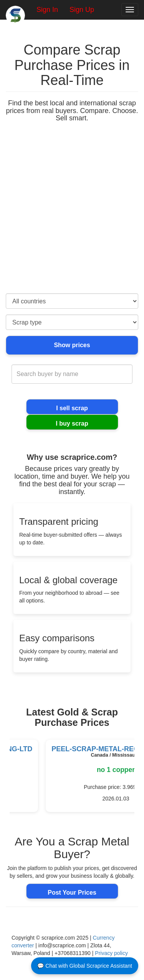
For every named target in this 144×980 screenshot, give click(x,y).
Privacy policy (111, 953)
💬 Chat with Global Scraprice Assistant (85, 966)
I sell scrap (72, 408)
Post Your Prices (72, 893)
